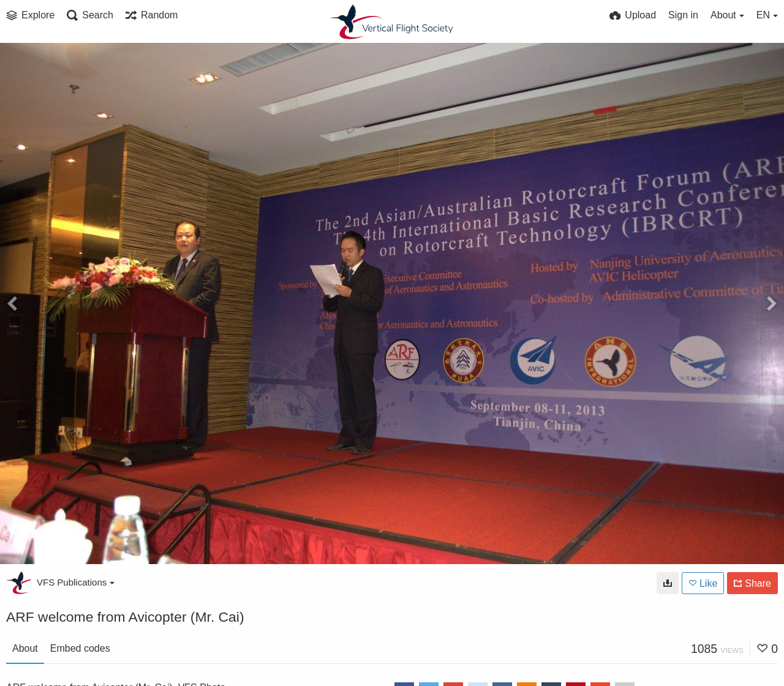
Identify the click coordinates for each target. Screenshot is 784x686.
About (25, 648)
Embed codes (80, 648)
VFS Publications (76, 582)
